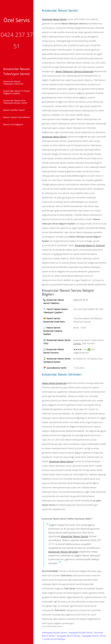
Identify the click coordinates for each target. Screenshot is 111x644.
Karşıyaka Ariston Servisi (94, 636)
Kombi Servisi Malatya (54, 639)
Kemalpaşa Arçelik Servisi (54, 633)
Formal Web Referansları (52, 626)
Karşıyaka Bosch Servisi (69, 636)
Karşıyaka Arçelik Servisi (81, 633)
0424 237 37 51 (81, 300)
